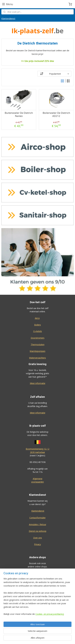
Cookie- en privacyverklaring (50, 614)
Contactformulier (37, 518)
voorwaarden (37, 482)
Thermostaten (38, 344)
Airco (37, 318)
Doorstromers (38, 338)
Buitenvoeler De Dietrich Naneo (19, 114)
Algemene (38, 479)
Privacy (37, 544)
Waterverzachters (37, 358)
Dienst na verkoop (38, 531)
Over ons (38, 538)
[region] (37, 597)
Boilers (38, 325)
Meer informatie (38, 383)
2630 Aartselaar (37, 452)
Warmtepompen (37, 351)
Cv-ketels (38, 331)
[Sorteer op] (54, 74)
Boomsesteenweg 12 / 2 (37, 449)
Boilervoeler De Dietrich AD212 (56, 114)
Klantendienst (8, 18)
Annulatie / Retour (38, 524)
